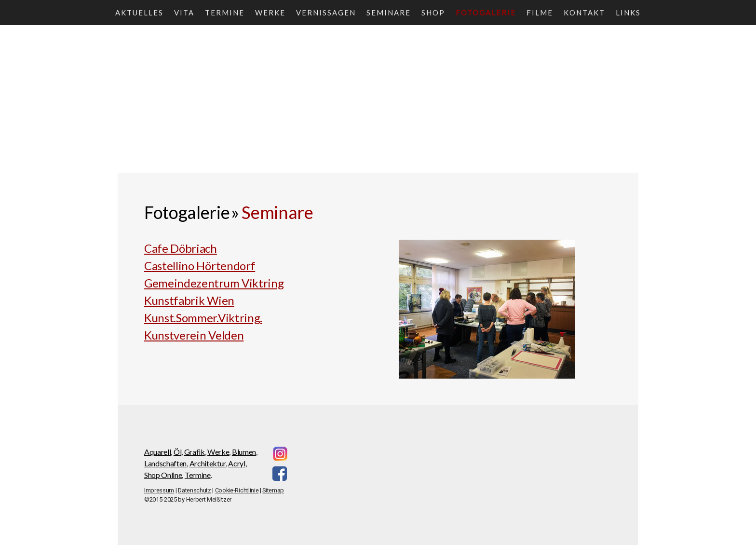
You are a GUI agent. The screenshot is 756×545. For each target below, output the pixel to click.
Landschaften (165, 463)
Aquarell (157, 452)
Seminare (389, 13)
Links (628, 13)
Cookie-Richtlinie (237, 490)
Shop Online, (164, 475)
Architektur (208, 463)
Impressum (159, 490)
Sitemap (273, 490)
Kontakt (584, 13)
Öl (177, 452)
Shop (433, 13)
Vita (184, 13)
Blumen (244, 452)
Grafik (195, 452)
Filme (540, 13)
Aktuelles (139, 13)
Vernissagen (326, 13)
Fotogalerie (486, 13)
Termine (225, 13)
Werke (270, 13)
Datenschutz (194, 490)
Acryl (236, 463)
